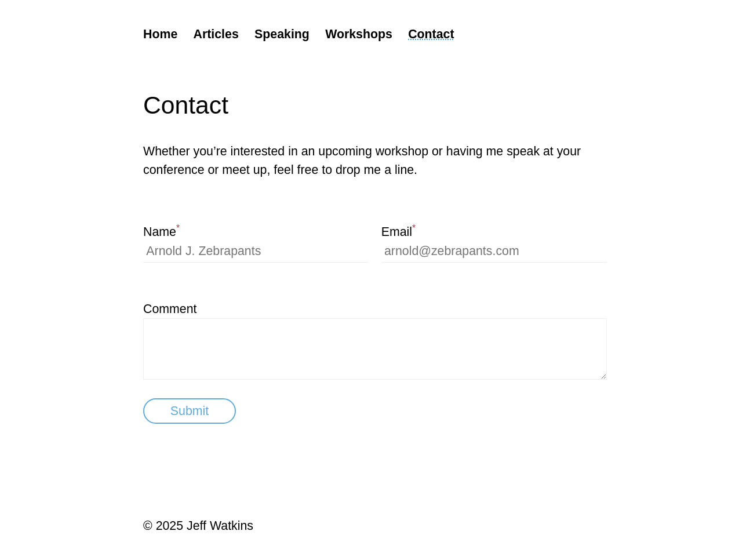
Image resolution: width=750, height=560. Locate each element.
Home (160, 34)
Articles (216, 34)
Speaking (282, 34)
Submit (190, 411)
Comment (170, 309)
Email (399, 231)
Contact (431, 34)
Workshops (359, 34)
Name (161, 231)
